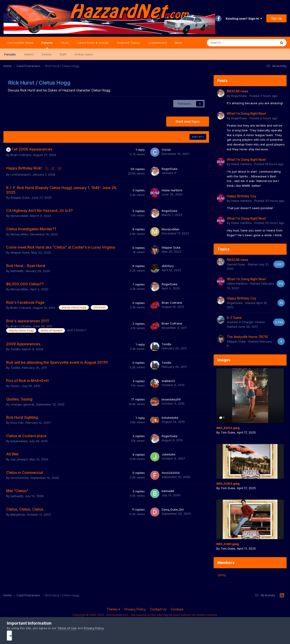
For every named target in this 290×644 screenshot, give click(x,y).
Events (47, 54)
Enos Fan (17, 422)
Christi (166, 150)
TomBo (15, 348)
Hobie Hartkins (172, 189)
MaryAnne (18, 514)
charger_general (22, 403)
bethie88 (17, 270)
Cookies (177, 609)
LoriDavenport (21, 174)
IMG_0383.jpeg (228, 483)
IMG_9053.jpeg (228, 428)
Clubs (65, 43)
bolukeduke (170, 417)
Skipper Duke (20, 197)
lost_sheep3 (19, 458)
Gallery (29, 54)
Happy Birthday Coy (242, 196)
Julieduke (168, 453)
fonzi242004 (19, 477)
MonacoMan (19, 215)
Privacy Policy (135, 609)
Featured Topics (128, 43)
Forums (47, 45)
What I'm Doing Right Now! (246, 114)
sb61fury (168, 265)
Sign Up (276, 18)
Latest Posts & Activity (93, 43)
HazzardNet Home (20, 43)
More (179, 43)
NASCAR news (238, 91)
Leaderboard (157, 43)
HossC (15, 385)
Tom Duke (228, 432)
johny (222, 575)
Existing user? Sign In (244, 18)
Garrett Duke (236, 264)
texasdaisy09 (171, 398)
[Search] (230, 43)
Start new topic (188, 121)
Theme (113, 609)
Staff (63, 54)
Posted (263, 96)
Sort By (198, 137)
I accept (145, 635)
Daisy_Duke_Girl (173, 509)
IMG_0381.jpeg (228, 544)
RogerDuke (170, 168)
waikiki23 (168, 380)
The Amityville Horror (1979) (248, 337)
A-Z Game (234, 318)
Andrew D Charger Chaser (246, 322)
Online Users (84, 54)
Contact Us (158, 609)
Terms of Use (67, 628)
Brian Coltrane (21, 155)
